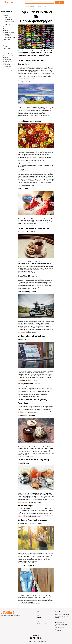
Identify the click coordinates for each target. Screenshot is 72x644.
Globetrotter (21, 118)
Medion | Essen (8, 43)
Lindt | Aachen (8, 25)
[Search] (40, 2)
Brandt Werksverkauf (23, 503)
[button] (15, 11)
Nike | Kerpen (8, 27)
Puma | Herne (8, 52)
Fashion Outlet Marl (23, 604)
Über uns (39, 614)
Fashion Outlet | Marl (9, 70)
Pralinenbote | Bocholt (10, 54)
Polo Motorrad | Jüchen (10, 38)
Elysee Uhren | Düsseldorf (8, 35)
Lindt (19, 186)
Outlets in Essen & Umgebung (7, 40)
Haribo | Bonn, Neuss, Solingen (10, 22)
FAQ (38, 616)
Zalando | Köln (8, 17)
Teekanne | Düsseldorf (10, 32)
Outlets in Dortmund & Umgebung (8, 57)
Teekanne (20, 273)
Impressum (39, 620)
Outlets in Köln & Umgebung (7, 15)
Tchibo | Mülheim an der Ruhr (10, 46)
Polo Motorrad (21, 333)
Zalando (20, 78)
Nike (19, 225)
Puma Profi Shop (22, 412)
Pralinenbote (21, 456)
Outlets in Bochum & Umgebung (8, 49)
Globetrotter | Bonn (9, 19)
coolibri (27, 6)
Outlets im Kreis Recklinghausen (7, 64)
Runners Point (21, 563)
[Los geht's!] (60, 2)
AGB (38, 621)
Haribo (20, 165)
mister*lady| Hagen (9, 61)
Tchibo (20, 396)
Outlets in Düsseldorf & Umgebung (8, 29)
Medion (20, 381)
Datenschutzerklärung (42, 623)
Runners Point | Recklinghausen (8, 67)
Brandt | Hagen (8, 59)
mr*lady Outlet (21, 517)
